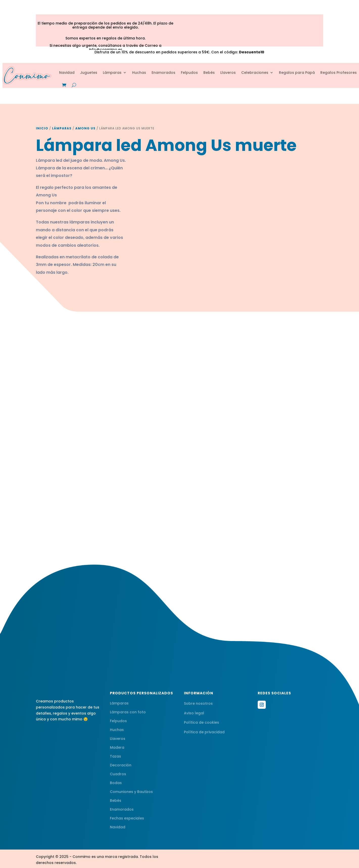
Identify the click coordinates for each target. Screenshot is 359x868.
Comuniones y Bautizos (131, 792)
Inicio (42, 128)
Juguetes (89, 73)
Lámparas (112, 73)
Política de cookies (201, 722)
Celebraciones (255, 73)
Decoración (121, 765)
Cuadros (118, 774)
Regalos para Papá (297, 73)
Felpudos (189, 73)
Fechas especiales (127, 818)
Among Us (85, 128)
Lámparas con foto (128, 712)
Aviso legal (194, 713)
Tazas (115, 756)
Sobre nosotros (198, 703)
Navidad (67, 73)
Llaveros (228, 73)
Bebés (209, 73)
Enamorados (163, 73)
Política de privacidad (204, 732)
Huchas (139, 73)
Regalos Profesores (339, 73)
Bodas (116, 783)
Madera (117, 747)
